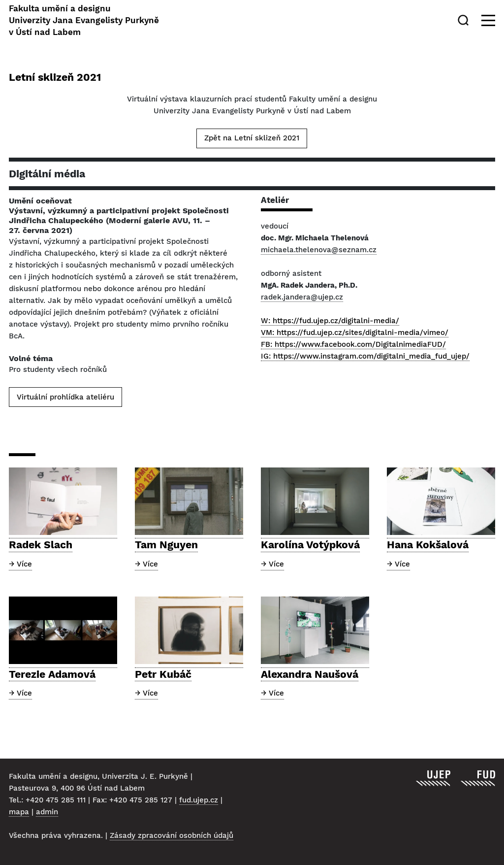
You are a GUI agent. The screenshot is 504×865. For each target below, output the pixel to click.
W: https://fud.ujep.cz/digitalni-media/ (330, 321)
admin (47, 812)
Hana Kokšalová (428, 545)
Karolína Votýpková (310, 545)
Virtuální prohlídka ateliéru (65, 397)
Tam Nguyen (166, 545)
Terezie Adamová (52, 674)
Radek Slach (41, 545)
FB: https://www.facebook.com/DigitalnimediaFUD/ (353, 344)
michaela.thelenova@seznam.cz (319, 250)
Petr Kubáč (163, 674)
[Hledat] (465, 20)
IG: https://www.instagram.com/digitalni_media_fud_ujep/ (365, 356)
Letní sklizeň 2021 (55, 77)
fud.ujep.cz (199, 800)
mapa (19, 812)
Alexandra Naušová (310, 674)
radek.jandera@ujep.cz (302, 297)
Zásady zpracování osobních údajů (172, 835)
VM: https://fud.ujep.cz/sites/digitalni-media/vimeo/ (355, 333)
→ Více (20, 564)
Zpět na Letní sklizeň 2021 (252, 138)
